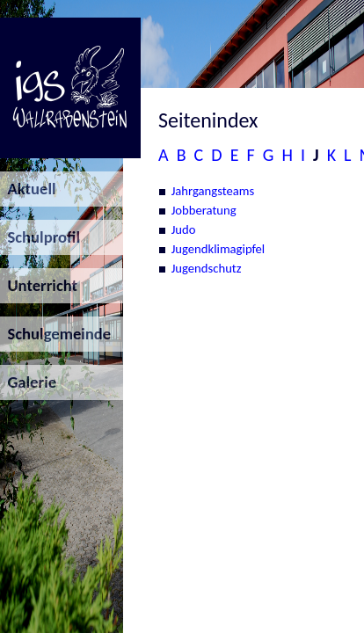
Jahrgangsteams (213, 191)
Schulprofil (40, 237)
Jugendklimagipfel (218, 249)
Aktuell (28, 189)
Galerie (28, 382)
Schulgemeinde (55, 334)
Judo (184, 229)
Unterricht (39, 285)
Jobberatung (204, 210)
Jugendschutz (207, 268)
